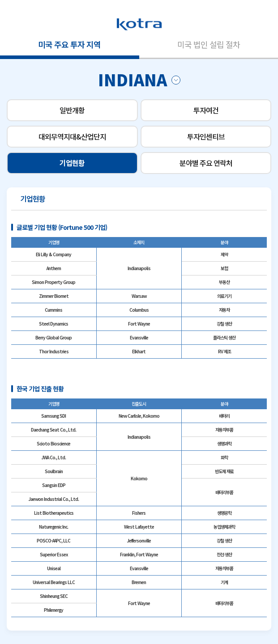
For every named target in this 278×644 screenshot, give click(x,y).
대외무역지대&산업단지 (72, 136)
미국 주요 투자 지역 (69, 44)
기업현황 (72, 163)
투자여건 (206, 110)
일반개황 (72, 110)
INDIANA (139, 79)
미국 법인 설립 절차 (209, 44)
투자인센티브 (206, 136)
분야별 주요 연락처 (206, 163)
